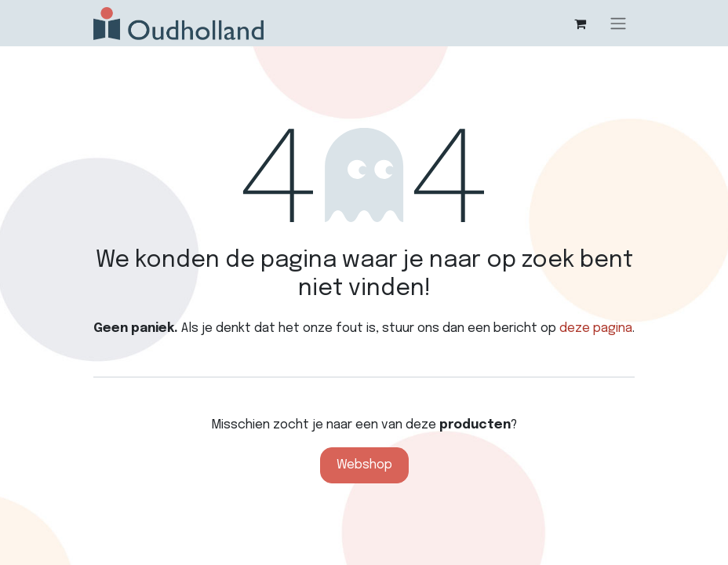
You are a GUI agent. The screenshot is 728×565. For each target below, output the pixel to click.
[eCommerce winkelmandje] (580, 24)
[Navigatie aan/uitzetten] (618, 23)
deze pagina (596, 328)
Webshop (364, 465)
